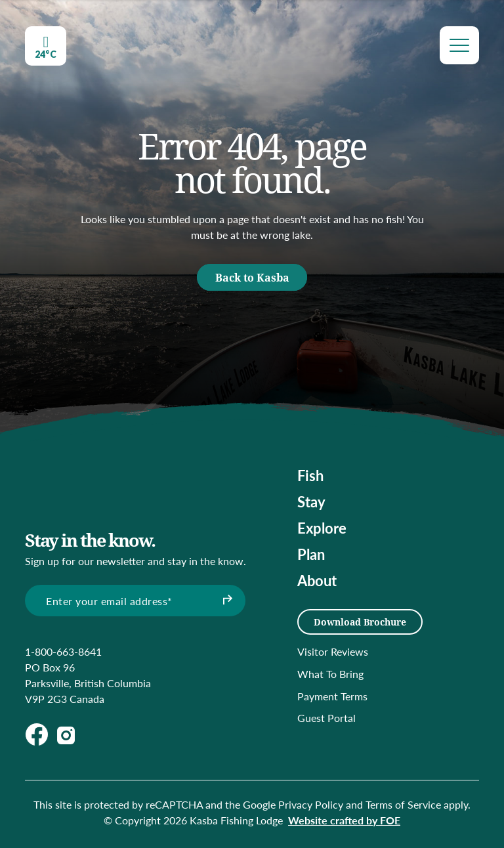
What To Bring (330, 674)
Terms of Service (403, 804)
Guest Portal (326, 718)
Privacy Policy (311, 804)
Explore (322, 528)
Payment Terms (332, 696)
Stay (311, 501)
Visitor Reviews (333, 651)
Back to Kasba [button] (252, 277)
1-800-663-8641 (63, 651)
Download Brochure (360, 622)
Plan (311, 554)
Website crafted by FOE (344, 820)
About (317, 580)
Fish (310, 475)
